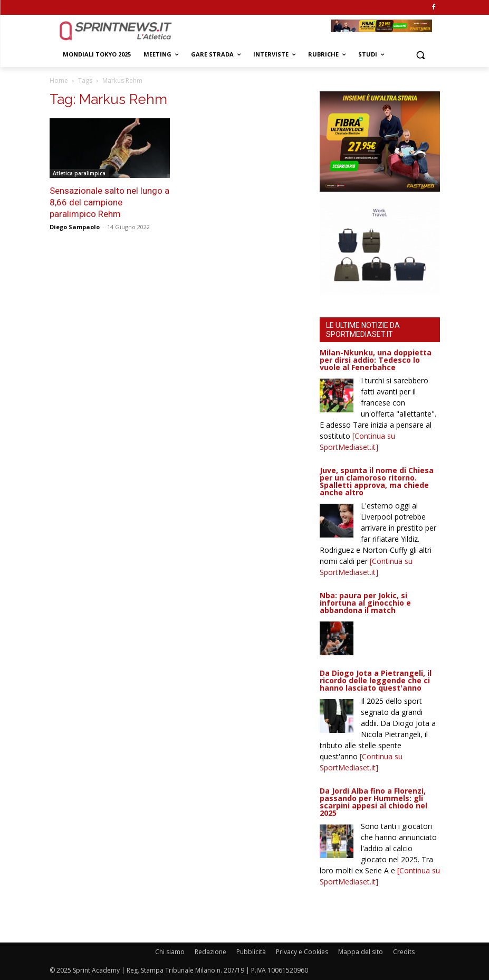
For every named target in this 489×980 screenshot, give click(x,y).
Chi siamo (170, 952)
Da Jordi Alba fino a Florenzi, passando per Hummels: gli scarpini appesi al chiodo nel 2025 (373, 802)
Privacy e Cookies (302, 952)
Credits (404, 952)
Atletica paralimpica (79, 173)
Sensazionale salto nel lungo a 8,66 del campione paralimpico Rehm (109, 202)
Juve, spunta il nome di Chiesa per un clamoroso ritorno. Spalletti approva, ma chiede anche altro (377, 481)
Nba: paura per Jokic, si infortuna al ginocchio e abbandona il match (365, 603)
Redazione (210, 952)
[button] (421, 55)
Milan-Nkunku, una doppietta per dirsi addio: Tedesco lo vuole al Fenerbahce (376, 360)
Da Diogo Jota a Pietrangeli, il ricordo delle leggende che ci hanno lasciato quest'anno (376, 680)
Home (59, 81)
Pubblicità (251, 952)
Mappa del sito (361, 952)
